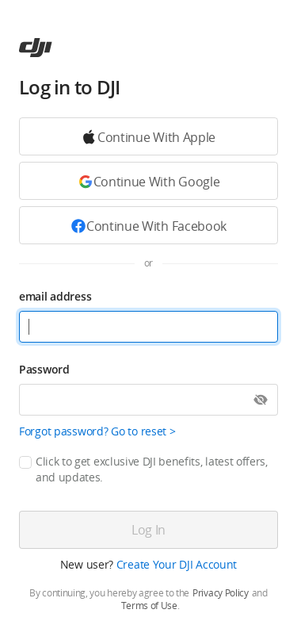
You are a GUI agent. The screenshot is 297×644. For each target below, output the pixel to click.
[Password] (148, 400)
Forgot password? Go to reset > (97, 431)
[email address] (148, 327)
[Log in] (148, 530)
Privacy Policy (221, 593)
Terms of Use (149, 606)
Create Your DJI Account (177, 564)
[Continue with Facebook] (148, 225)
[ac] (36, 48)
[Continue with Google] (148, 136)
